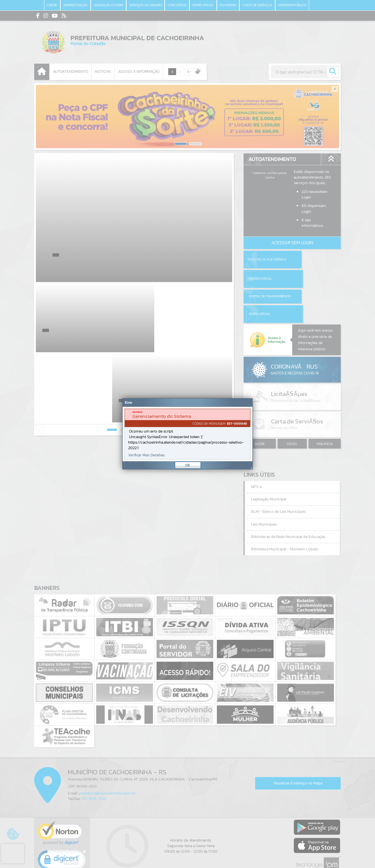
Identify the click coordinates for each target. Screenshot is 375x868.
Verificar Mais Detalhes (146, 455)
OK (188, 465)
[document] (187, 434)
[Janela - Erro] (187, 434)
